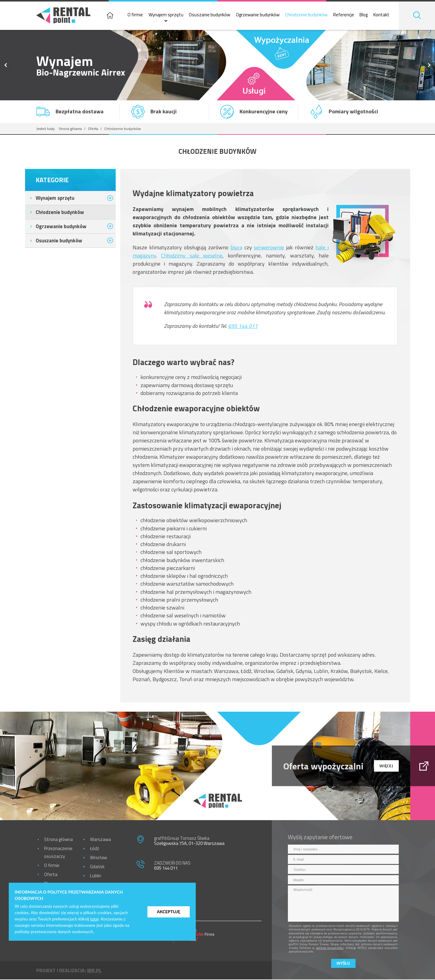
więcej (386, 766)
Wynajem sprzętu (168, 15)
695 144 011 (243, 327)
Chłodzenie (60, 213)
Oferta (93, 129)
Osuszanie (59, 241)
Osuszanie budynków (212, 15)
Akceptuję (168, 912)
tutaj (95, 919)
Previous (6, 66)
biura (236, 248)
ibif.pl (94, 971)
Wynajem (55, 198)
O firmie (138, 15)
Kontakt (384, 15)
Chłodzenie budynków (309, 15)
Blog (366, 15)
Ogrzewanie (61, 227)
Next (430, 66)
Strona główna (70, 129)
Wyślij (343, 964)
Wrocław (98, 858)
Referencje (346, 15)
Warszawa (100, 840)
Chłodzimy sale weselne (192, 256)
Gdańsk (97, 867)
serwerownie (269, 248)
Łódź (95, 849)
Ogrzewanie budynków (260, 15)
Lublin (96, 876)
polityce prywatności (330, 948)
